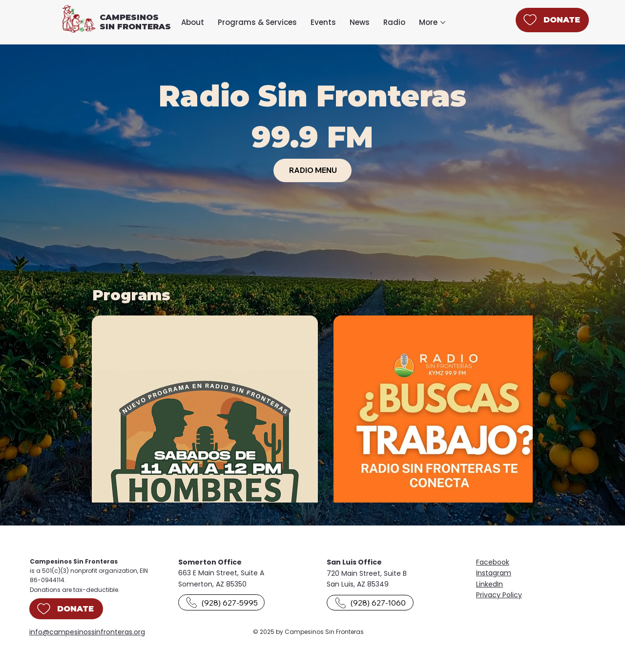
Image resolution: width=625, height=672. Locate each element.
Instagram (494, 573)
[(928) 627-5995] (221, 602)
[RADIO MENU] (312, 170)
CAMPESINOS (129, 17)
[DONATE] (552, 20)
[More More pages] (443, 22)
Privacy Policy (499, 595)
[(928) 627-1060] (370, 603)
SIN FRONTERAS (135, 27)
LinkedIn (490, 584)
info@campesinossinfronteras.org (87, 632)
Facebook (493, 562)
